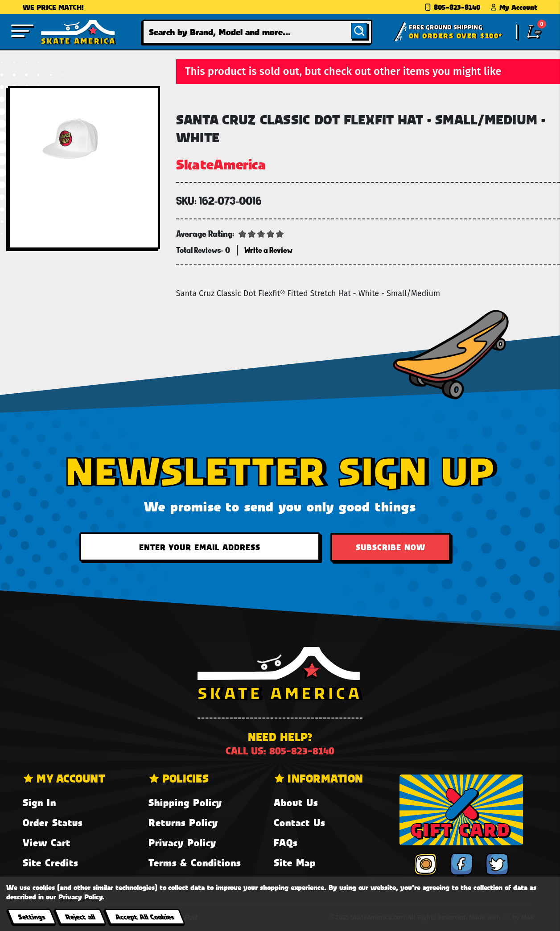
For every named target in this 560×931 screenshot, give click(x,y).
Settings (31, 917)
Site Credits (50, 863)
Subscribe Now (391, 547)
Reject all (80, 917)
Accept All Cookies (144, 917)
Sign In (39, 802)
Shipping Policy (185, 802)
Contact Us (299, 822)
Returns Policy (183, 822)
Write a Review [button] (268, 250)
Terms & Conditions (195, 863)
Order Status (53, 822)
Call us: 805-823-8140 (280, 751)
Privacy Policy (182, 842)
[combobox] (257, 32)
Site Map (295, 863)
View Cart (47, 842)
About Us (296, 802)
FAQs (286, 842)
